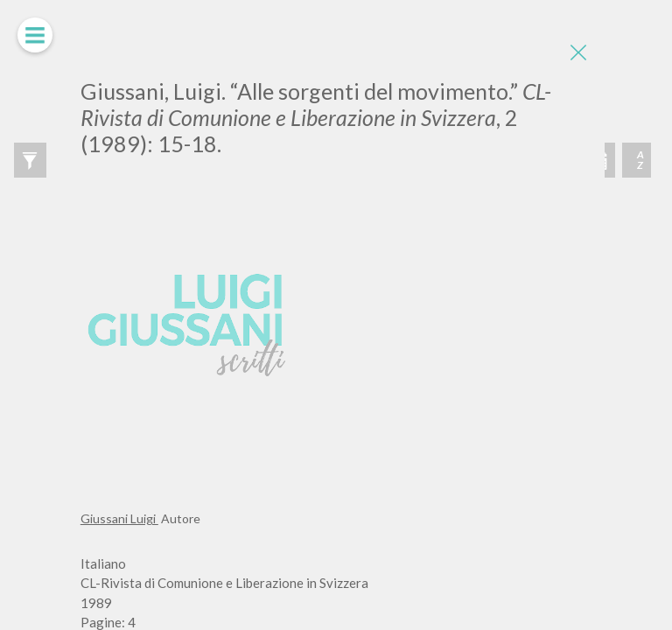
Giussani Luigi (119, 518)
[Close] (578, 52)
